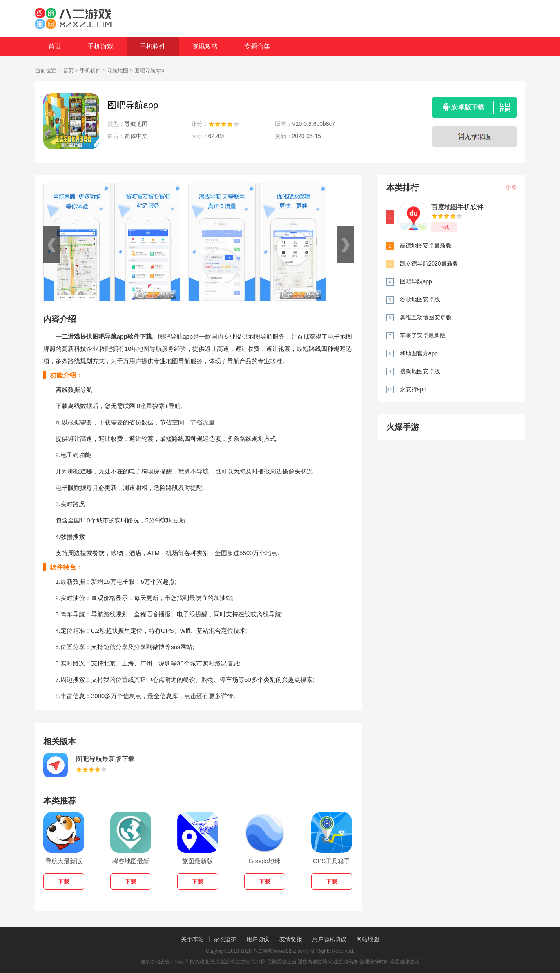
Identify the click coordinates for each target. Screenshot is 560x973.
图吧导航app (416, 281)
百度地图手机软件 (457, 207)
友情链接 (291, 939)
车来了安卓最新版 (423, 335)
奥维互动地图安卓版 (426, 317)
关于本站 (192, 939)
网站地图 (368, 939)
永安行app (413, 389)
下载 (444, 227)
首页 (55, 46)
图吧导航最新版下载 (105, 759)
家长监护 (225, 939)
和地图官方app (419, 353)
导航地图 (118, 70)
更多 (511, 187)
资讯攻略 (205, 46)
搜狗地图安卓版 (420, 371)
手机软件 (153, 46)
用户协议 (258, 939)
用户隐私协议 (329, 939)
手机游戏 (100, 46)
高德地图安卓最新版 (426, 245)
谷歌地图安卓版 (420, 299)
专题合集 (257, 46)
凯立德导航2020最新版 (429, 263)
